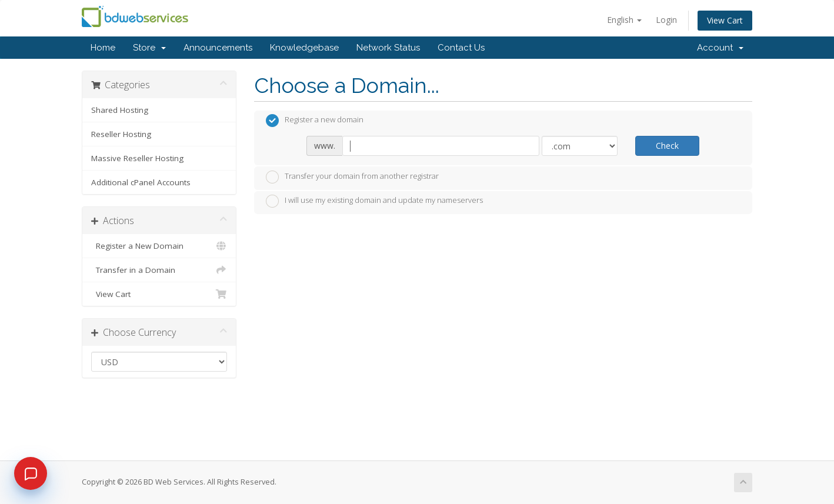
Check (667, 146)
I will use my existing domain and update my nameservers (374, 201)
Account (720, 48)
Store (149, 48)
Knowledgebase (304, 48)
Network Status (388, 48)
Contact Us (461, 48)
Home (103, 48)
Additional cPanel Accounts (141, 182)
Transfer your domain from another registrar (352, 177)
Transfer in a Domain (159, 270)
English (624, 20)
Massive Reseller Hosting (137, 158)
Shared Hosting (120, 110)
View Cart (725, 20)
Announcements (218, 48)
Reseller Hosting (121, 134)
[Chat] (31, 473)
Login (666, 20)
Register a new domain (315, 121)
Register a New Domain (159, 246)
